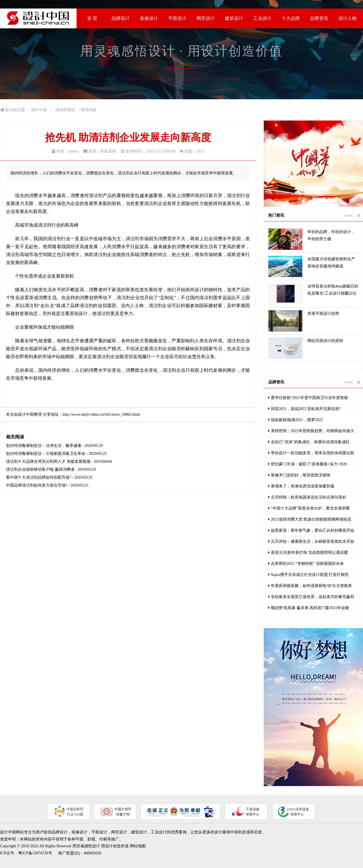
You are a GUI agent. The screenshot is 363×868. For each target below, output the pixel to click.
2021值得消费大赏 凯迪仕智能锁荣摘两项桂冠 (310, 519)
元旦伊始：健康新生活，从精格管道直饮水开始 (311, 541)
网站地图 (138, 846)
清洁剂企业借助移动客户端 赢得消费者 (40, 469)
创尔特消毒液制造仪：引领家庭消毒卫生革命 (46, 454)
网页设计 (206, 18)
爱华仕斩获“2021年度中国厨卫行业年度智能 (308, 398)
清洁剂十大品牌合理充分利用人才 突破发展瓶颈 (48, 462)
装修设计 (149, 18)
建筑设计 (234, 18)
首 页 (92, 18)
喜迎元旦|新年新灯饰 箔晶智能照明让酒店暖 (308, 553)
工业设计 (262, 18)
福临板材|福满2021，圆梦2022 (296, 420)
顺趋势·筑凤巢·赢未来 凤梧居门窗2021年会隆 (309, 608)
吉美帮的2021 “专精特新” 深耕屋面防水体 (306, 564)
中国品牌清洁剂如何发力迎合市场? (37, 485)
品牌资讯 (319, 18)
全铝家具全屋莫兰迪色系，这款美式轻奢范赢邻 (311, 597)
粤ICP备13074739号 (35, 853)
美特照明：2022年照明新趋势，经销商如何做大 (311, 431)
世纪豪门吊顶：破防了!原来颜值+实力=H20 (308, 464)
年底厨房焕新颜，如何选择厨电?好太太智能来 (310, 586)
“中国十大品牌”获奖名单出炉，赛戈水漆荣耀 (309, 508)
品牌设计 (121, 18)
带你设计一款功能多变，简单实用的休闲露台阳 (311, 453)
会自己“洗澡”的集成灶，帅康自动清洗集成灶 (309, 442)
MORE (352, 216)
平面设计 (177, 18)
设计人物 (347, 18)
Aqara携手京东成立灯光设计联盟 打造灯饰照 (308, 575)
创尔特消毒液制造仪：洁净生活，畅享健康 (44, 446)
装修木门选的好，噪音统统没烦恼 (299, 475)
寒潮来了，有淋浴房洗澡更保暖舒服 (301, 486)
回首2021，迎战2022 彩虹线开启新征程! (304, 409)
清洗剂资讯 (65, 110)
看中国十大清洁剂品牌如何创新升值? (39, 477)
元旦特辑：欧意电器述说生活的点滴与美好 (307, 497)
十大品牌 (291, 18)
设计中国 (39, 110)
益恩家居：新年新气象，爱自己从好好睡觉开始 (311, 530)
